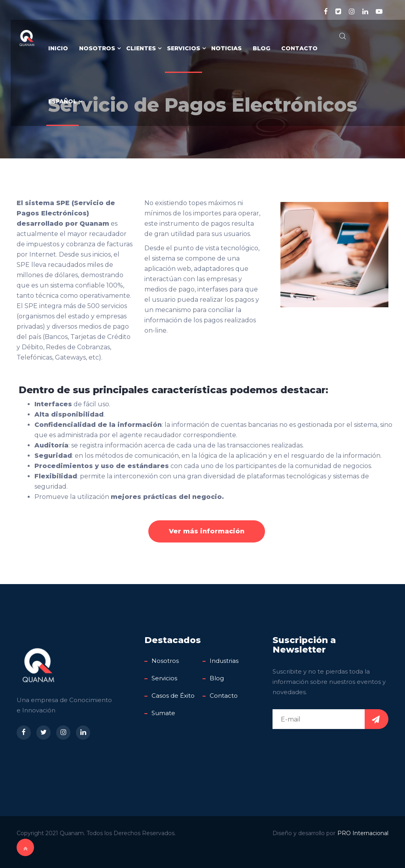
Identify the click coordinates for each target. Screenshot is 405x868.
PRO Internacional (363, 833)
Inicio (58, 48)
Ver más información (207, 531)
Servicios (184, 48)
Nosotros (97, 48)
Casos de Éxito (173, 696)
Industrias (224, 661)
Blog (261, 48)
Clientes (141, 48)
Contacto (299, 48)
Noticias (226, 48)
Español (62, 101)
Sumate (163, 713)
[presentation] (333, 750)
